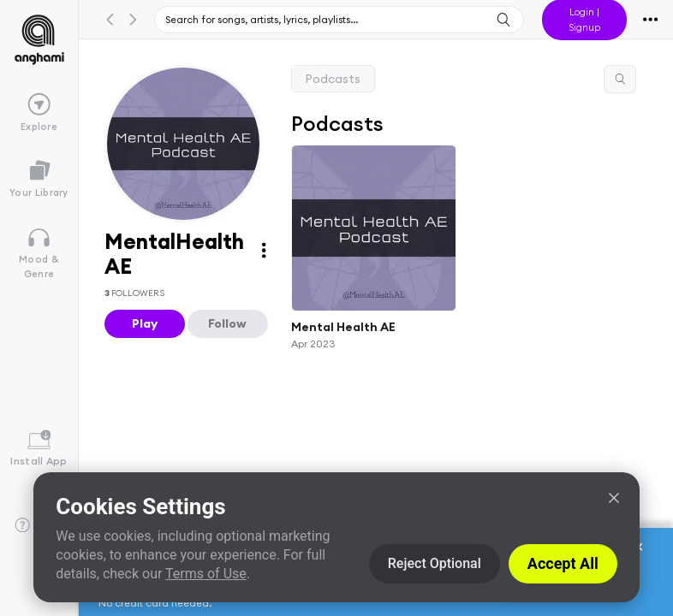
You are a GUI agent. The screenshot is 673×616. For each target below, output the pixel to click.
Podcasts (333, 79)
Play (145, 323)
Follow (227, 323)
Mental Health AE (343, 327)
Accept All (563, 563)
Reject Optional (435, 563)
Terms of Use (206, 574)
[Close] (614, 498)
